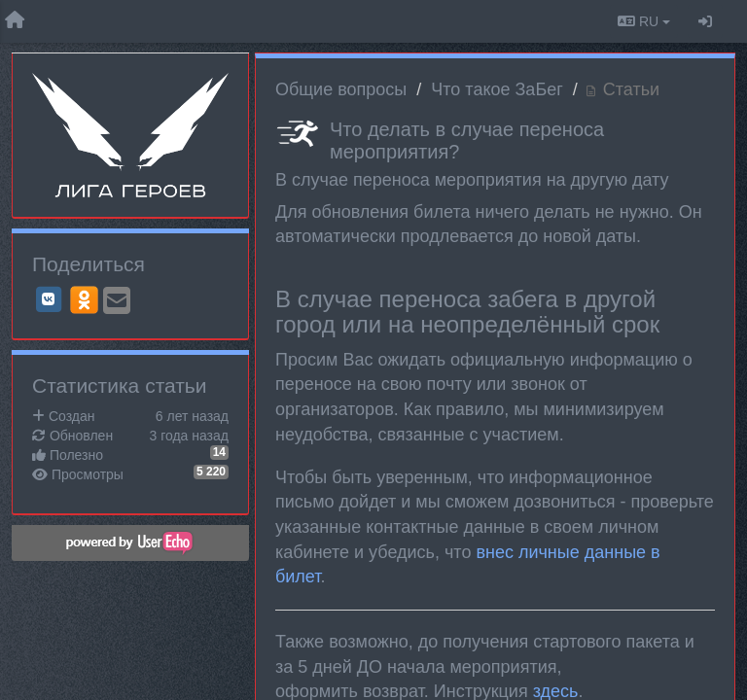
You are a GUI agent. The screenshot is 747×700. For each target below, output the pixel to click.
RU (644, 21)
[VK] (49, 299)
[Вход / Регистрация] (705, 21)
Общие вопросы (341, 89)
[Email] (117, 302)
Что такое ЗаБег (497, 89)
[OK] (84, 299)
